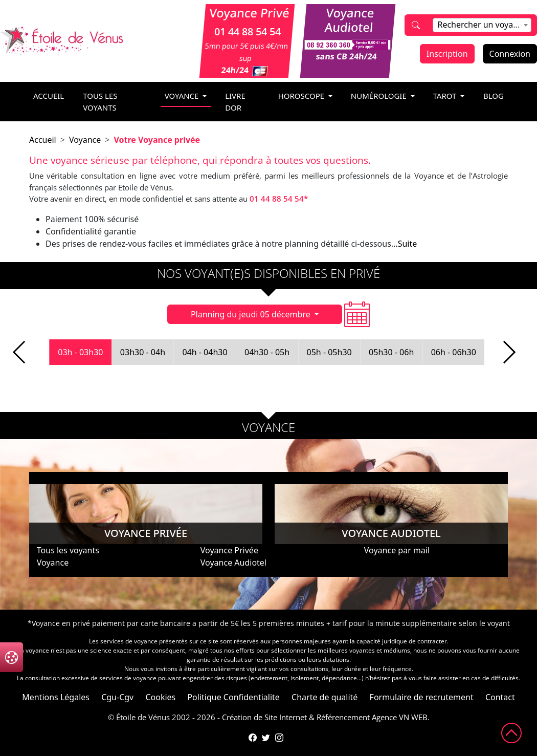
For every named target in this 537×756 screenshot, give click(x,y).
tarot (446, 96)
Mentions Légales (56, 697)
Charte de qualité (325, 697)
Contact (500, 697)
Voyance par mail (397, 550)
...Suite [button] (404, 244)
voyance (183, 96)
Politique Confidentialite (233, 697)
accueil (49, 96)
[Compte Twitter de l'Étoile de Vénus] (266, 738)
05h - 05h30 (329, 352)
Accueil (43, 140)
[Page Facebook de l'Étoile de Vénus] (253, 738)
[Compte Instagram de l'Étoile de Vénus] (279, 738)
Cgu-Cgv (117, 697)
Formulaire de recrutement (422, 697)
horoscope (302, 96)
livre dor (235, 102)
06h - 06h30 (454, 352)
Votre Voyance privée (157, 140)
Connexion (510, 54)
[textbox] (482, 25)
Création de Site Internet (264, 717)
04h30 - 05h (267, 352)
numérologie (380, 96)
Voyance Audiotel (233, 563)
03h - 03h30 (80, 352)
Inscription (447, 54)
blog (494, 96)
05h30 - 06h (391, 352)
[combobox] (482, 25)
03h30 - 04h (143, 352)
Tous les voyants (100, 102)
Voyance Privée (229, 550)
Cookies (160, 697)
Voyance (85, 140)
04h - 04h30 (205, 352)
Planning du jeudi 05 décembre (252, 314)
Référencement (343, 717)
